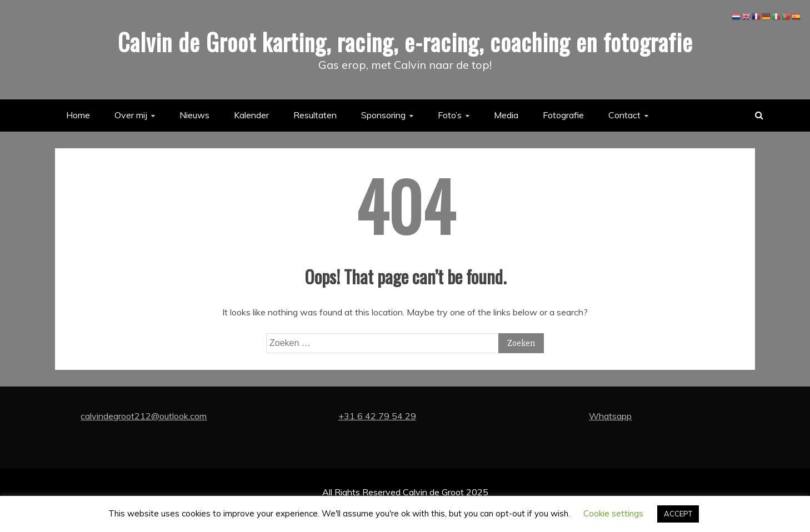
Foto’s (450, 115)
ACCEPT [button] (678, 514)
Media (506, 115)
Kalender (251, 115)
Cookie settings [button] (613, 513)
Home (78, 115)
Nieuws (194, 115)
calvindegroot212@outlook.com (144, 416)
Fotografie (563, 115)
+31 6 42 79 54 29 (377, 416)
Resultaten (315, 115)
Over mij (131, 115)
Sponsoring (383, 115)
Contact (624, 115)
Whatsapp (610, 416)
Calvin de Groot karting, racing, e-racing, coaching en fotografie (405, 42)
